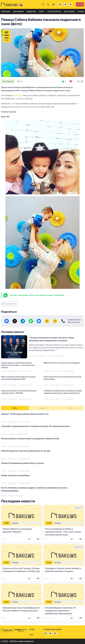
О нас (32, 629)
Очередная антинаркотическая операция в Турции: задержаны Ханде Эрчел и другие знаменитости (63, 392)
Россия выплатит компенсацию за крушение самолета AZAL (30, 439)
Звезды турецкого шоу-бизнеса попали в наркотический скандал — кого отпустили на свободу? (18, 365)
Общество (31, 12)
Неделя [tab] (42, 408)
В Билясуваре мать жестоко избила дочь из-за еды (26, 451)
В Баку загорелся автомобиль (15, 475)
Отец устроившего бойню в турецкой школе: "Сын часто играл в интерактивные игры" (63, 532)
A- (78, 81)
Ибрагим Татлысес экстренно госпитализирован (62, 363)
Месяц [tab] (70, 408)
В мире (81, 12)
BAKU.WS (17, 95)
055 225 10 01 (74, 322)
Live (80, 4)
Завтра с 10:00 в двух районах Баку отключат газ (25, 414)
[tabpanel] (42, 455)
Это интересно (54, 12)
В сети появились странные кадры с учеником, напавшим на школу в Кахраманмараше (34, 489)
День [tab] (15, 408)
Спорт (42, 12)
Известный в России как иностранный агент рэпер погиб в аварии (62, 378)
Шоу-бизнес (69, 12)
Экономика (18, 12)
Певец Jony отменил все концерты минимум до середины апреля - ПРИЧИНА (19, 392)
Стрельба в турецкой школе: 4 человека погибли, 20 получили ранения (35, 426)
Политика (6, 12)
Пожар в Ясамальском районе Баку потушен (22, 463)
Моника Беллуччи (9, 304)
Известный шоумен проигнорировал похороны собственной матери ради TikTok (18, 378)
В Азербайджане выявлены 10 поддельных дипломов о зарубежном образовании (60, 611)
